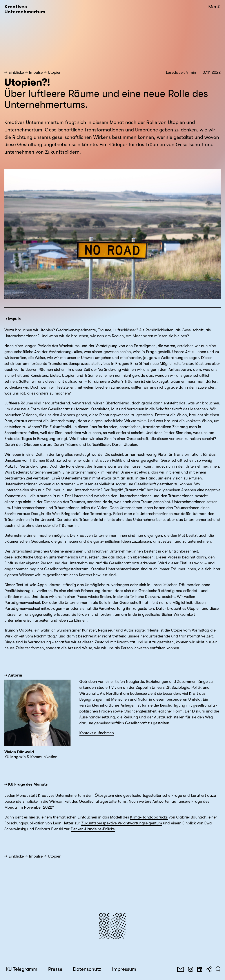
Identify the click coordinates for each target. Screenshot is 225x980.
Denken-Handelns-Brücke (93, 829)
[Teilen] (209, 969)
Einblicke (16, 72)
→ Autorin (13, 675)
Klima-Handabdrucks (149, 817)
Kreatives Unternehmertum (25, 9)
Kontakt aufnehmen (97, 733)
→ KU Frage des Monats (26, 784)
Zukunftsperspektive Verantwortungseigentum (122, 823)
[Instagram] (191, 969)
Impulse (36, 72)
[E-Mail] (181, 969)
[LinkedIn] (200, 969)
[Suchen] (218, 969)
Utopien (55, 72)
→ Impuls (13, 319)
